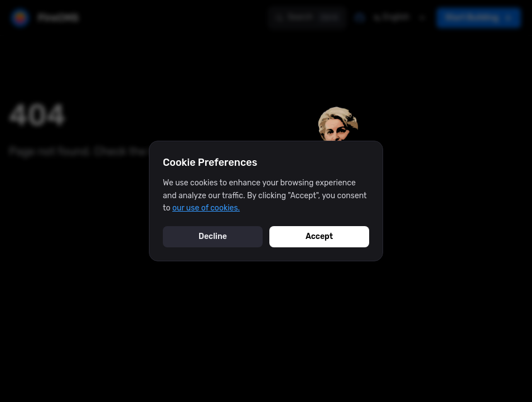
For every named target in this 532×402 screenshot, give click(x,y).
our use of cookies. (206, 208)
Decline (213, 236)
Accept (319, 236)
